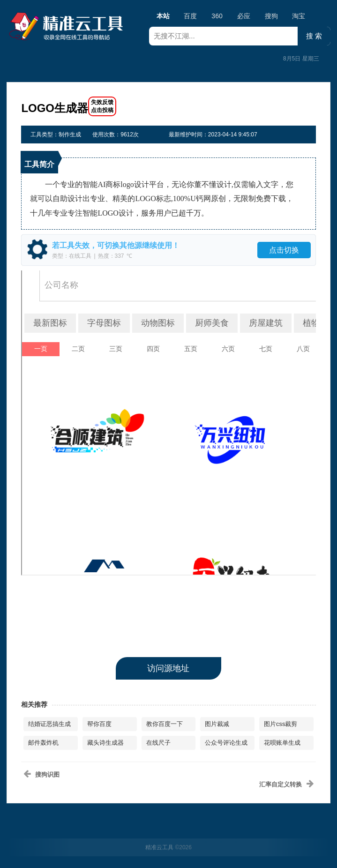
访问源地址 (168, 668)
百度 (190, 16)
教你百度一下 (165, 724)
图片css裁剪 (281, 724)
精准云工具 (159, 847)
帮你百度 (99, 724)
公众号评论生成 (226, 743)
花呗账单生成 (282, 743)
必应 (244, 16)
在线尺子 (158, 743)
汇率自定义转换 (281, 784)
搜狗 (271, 16)
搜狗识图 (47, 774)
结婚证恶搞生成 (49, 724)
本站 (163, 17)
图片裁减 (217, 724)
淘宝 (299, 16)
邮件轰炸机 (43, 743)
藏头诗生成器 (105, 743)
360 (217, 16)
